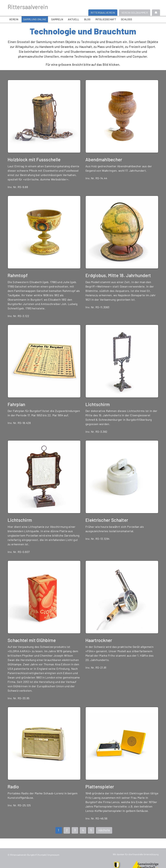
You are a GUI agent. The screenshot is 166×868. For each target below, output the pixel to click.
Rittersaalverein (28, 7)
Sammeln (57, 19)
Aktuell (74, 19)
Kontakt (42, 855)
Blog (87, 19)
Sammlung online (35, 19)
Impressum (54, 855)
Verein (14, 19)
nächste (104, 830)
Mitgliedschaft (106, 19)
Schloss (126, 19)
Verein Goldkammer (135, 13)
